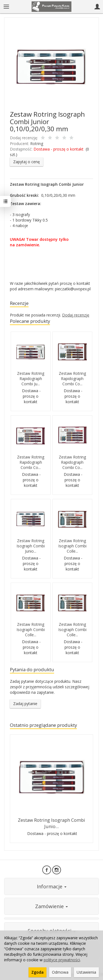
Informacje (52, 886)
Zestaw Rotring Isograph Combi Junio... (31, 546)
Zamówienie (51, 906)
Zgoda (37, 972)
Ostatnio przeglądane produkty (43, 725)
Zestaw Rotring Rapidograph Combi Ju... (31, 379)
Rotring (37, 144)
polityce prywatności (62, 960)
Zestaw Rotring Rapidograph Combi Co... (72, 379)
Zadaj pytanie (25, 704)
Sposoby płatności (52, 931)
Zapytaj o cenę (27, 162)
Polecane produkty (30, 321)
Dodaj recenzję (76, 315)
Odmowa (60, 972)
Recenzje (19, 303)
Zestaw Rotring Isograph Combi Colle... (72, 546)
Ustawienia (86, 972)
